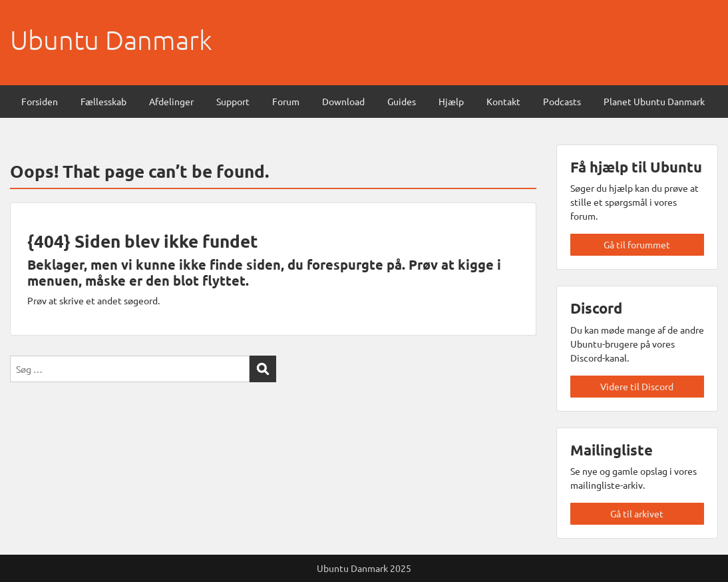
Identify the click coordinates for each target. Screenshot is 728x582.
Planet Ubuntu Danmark (654, 101)
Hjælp (451, 101)
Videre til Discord (637, 386)
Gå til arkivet (637, 513)
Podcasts (562, 101)
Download (343, 101)
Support (233, 101)
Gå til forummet (637, 244)
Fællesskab (103, 101)
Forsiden (40, 101)
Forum (286, 101)
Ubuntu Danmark (111, 40)
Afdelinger (171, 101)
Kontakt (503, 101)
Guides (402, 101)
